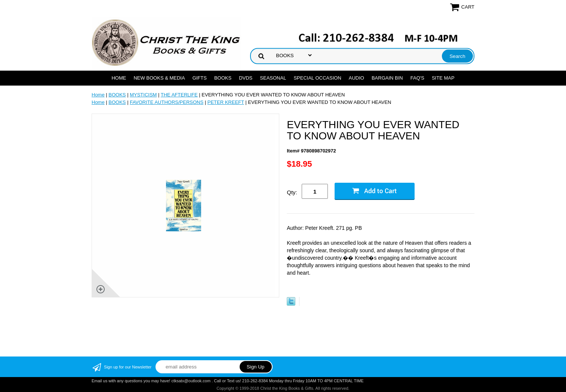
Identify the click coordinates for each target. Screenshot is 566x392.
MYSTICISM (143, 95)
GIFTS (200, 78)
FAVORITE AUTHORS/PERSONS (167, 102)
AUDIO (356, 78)
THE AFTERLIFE (179, 95)
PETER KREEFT (226, 102)
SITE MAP (443, 78)
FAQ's (417, 78)
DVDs (246, 78)
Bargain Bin (387, 78)
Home (119, 78)
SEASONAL (273, 78)
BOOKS (223, 78)
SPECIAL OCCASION (317, 78)
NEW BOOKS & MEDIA (159, 78)
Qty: (292, 192)
